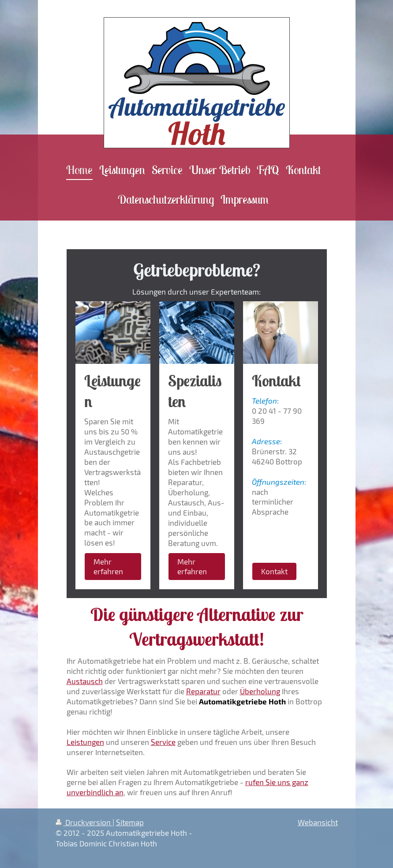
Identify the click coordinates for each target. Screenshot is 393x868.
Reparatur (203, 691)
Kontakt (274, 571)
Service (163, 742)
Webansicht (318, 822)
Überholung (260, 691)
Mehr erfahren (108, 567)
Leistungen (85, 742)
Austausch (85, 681)
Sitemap (130, 822)
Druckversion (84, 822)
